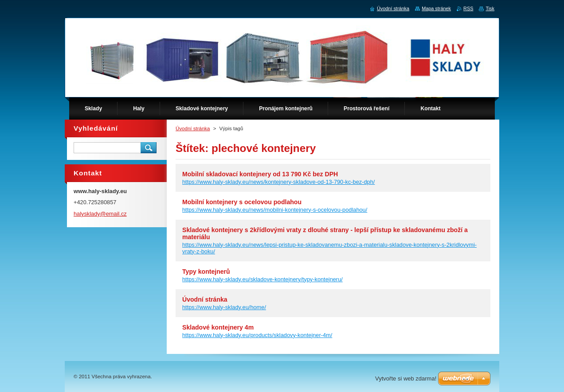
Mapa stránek (436, 8)
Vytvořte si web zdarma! (406, 378)
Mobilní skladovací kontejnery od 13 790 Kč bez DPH (260, 174)
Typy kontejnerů (206, 272)
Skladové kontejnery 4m (218, 327)
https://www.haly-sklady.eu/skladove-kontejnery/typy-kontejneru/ (262, 279)
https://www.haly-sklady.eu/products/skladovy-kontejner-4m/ (257, 335)
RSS (468, 8)
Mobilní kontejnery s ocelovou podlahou (242, 202)
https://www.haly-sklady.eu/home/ (224, 307)
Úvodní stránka (193, 128)
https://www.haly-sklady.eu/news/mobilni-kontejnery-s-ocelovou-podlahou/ (275, 210)
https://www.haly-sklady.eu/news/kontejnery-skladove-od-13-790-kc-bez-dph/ (278, 182)
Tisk (490, 8)
